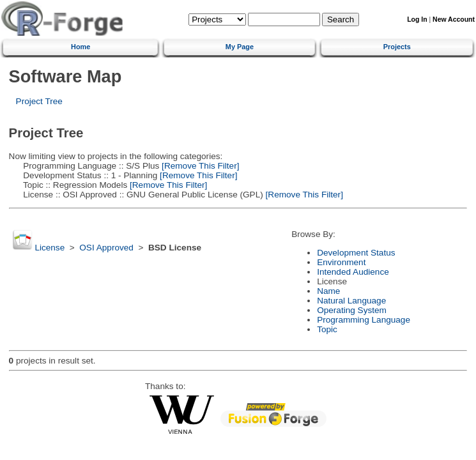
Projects (397, 47)
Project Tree (39, 101)
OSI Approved (106, 248)
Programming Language (364, 320)
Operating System (352, 310)
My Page (240, 47)
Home (81, 47)
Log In (417, 19)
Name (328, 291)
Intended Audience (353, 272)
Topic (327, 329)
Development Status (356, 253)
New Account (454, 19)
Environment (341, 262)
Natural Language (351, 301)
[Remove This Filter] (199, 166)
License (50, 248)
